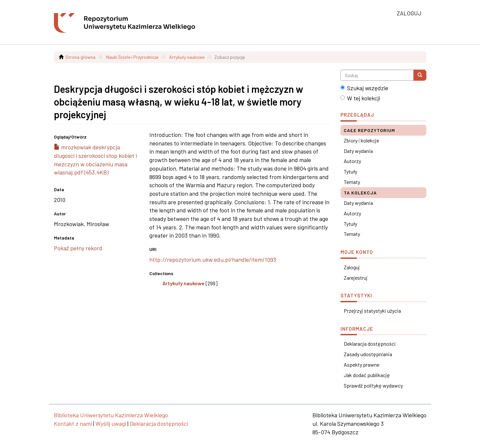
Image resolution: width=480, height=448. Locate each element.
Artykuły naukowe (187, 57)
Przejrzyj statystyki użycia (372, 311)
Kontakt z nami (73, 423)
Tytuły (350, 171)
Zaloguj (352, 267)
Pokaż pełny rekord (78, 248)
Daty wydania (358, 151)
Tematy (352, 182)
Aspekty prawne (362, 365)
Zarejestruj (356, 278)
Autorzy (352, 161)
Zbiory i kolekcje (361, 140)
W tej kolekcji (360, 98)
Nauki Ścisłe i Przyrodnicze (132, 57)
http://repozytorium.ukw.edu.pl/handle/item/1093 (213, 259)
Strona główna (80, 57)
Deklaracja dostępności (370, 344)
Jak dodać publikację (367, 375)
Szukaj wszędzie (364, 88)
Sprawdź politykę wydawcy (373, 385)
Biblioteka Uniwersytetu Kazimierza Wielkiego (111, 415)
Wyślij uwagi (111, 423)
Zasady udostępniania (368, 354)
